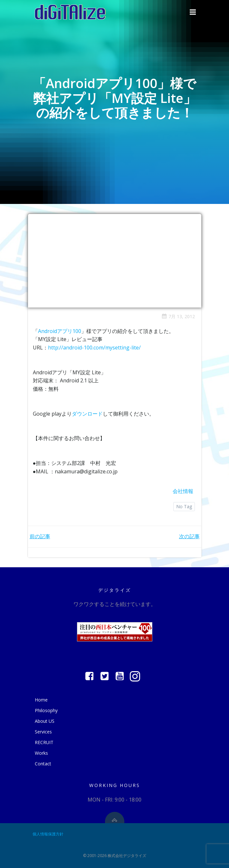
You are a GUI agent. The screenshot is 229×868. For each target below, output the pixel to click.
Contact (43, 764)
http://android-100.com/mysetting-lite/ (94, 348)
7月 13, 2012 (178, 316)
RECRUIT (44, 742)
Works (41, 753)
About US (45, 721)
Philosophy (46, 710)
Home (41, 700)
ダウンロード (87, 414)
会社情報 (183, 491)
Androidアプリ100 (60, 331)
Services (43, 732)
